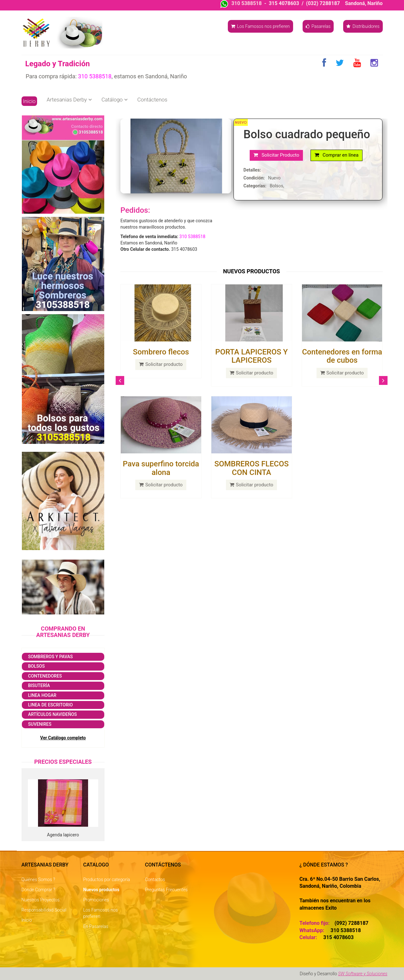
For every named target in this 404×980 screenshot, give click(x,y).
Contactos (155, 879)
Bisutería (39, 685)
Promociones (96, 900)
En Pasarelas (96, 926)
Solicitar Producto (276, 155)
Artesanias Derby (69, 100)
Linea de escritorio (51, 705)
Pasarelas (318, 26)
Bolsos (37, 666)
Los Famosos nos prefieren (260, 26)
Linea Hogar (42, 695)
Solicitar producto (161, 364)
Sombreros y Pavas (51, 657)
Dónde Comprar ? (38, 890)
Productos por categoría (107, 879)
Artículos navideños (53, 714)
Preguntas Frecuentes (166, 890)
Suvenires (40, 724)
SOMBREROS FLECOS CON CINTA (252, 468)
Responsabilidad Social (44, 910)
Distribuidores (363, 26)
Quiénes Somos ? (38, 879)
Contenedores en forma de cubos (342, 356)
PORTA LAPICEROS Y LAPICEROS (251, 356)
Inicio (29, 101)
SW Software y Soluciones (363, 974)
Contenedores (45, 676)
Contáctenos (152, 100)
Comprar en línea (337, 155)
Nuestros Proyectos (41, 900)
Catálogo (115, 100)
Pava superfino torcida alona (161, 468)
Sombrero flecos (161, 352)
